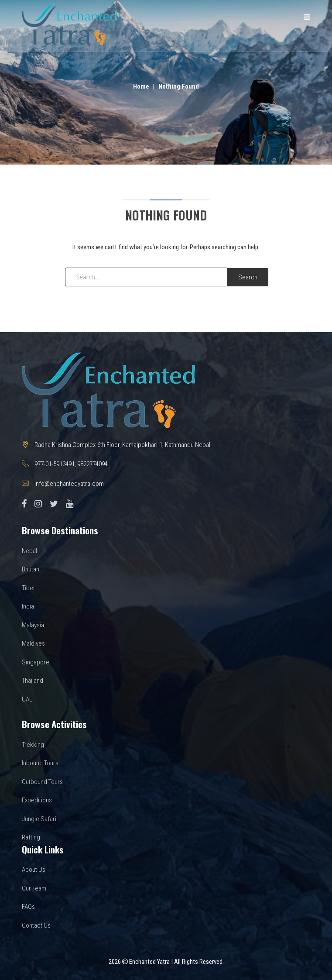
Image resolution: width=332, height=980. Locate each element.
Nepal (29, 551)
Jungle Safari (39, 819)
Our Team (34, 888)
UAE (27, 699)
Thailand (33, 681)
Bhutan (31, 569)
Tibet (28, 588)
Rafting (31, 837)
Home (141, 86)
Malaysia (33, 625)
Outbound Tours (42, 782)
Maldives (33, 643)
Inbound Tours (40, 763)
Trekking (33, 745)
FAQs (28, 907)
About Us (34, 870)
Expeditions (37, 800)
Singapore (36, 662)
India (28, 606)
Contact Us (36, 925)
